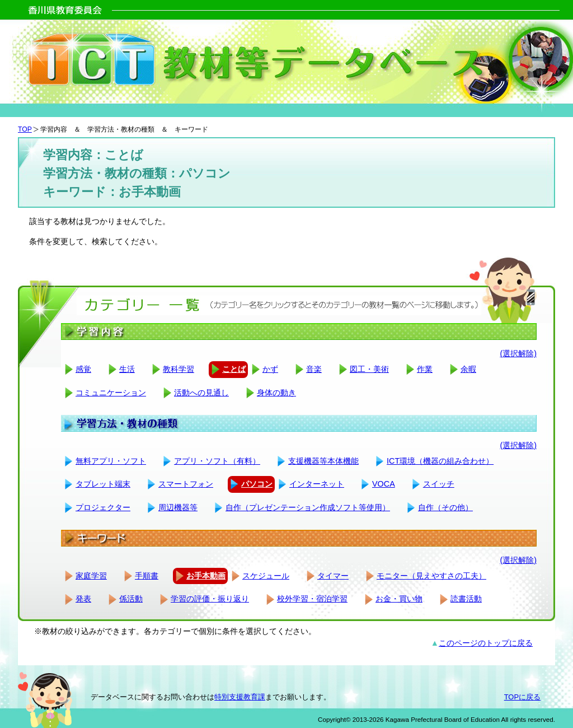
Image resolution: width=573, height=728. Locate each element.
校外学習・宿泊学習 (312, 599)
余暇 (468, 369)
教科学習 (179, 369)
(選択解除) (518, 353)
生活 (127, 369)
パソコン (257, 484)
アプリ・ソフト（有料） (217, 461)
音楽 (314, 369)
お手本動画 (206, 576)
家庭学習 (91, 576)
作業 (425, 369)
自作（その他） (445, 507)
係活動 (131, 599)
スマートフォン (186, 484)
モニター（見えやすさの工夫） (431, 576)
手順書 (147, 576)
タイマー (333, 576)
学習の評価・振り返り (210, 599)
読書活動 (466, 599)
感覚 (83, 369)
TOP (25, 129)
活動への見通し (201, 393)
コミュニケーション (111, 393)
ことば (234, 369)
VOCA (384, 484)
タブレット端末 (103, 484)
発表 (83, 599)
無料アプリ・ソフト (111, 461)
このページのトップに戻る (486, 643)
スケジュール (266, 576)
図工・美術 (369, 369)
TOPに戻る (522, 697)
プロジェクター (103, 507)
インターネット (317, 484)
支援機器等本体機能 (323, 461)
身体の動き (276, 393)
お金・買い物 (399, 599)
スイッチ (439, 484)
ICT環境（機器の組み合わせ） (440, 461)
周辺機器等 (178, 507)
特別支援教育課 (240, 697)
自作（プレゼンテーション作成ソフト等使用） (308, 507)
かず (270, 369)
